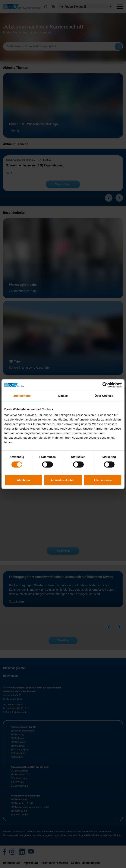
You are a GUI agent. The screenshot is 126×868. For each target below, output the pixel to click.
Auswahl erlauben (63, 480)
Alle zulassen (102, 480)
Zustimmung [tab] (22, 396)
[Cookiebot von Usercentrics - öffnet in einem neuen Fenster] (105, 385)
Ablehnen (23, 480)
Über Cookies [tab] (104, 396)
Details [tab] (63, 396)
